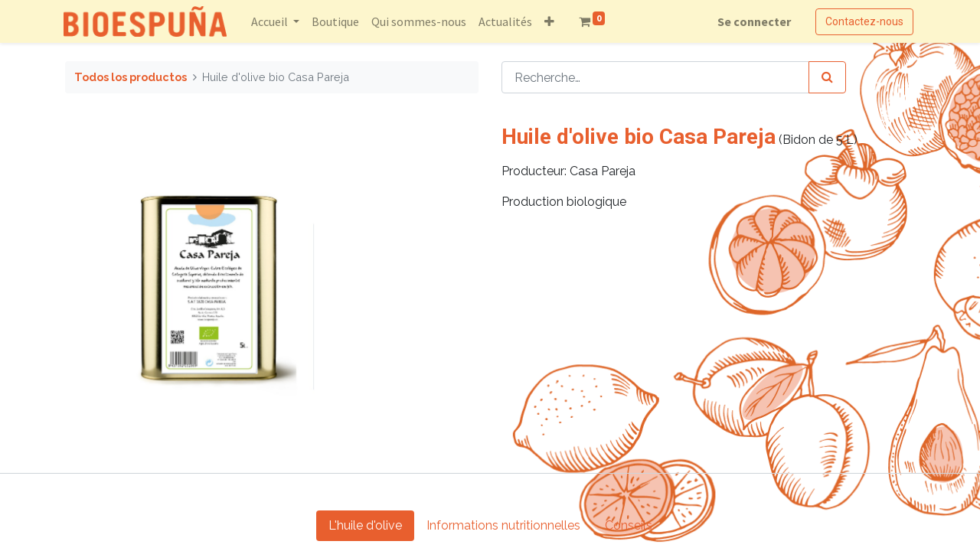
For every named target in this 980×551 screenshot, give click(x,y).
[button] (551, 21)
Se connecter (753, 21)
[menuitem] (337, 21)
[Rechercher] (827, 77)
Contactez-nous (863, 21)
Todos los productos (131, 77)
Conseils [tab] (629, 525)
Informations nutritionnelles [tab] (503, 525)
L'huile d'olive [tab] (365, 525)
